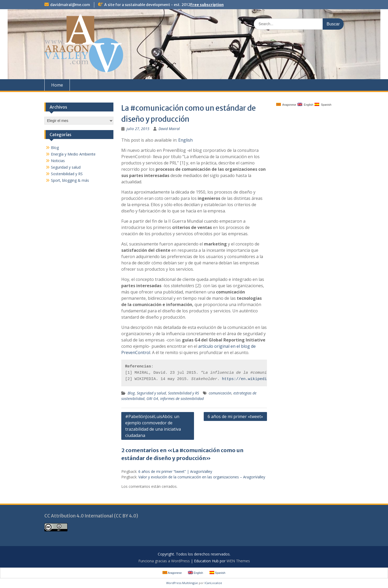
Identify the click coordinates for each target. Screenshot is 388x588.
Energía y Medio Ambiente (73, 154)
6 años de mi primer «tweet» (235, 416)
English (185, 140)
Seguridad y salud (151, 393)
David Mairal (169, 129)
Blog (131, 393)
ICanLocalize (213, 583)
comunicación (220, 393)
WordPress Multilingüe (182, 583)
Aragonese (286, 105)
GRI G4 (152, 399)
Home (57, 85)
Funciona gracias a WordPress (164, 561)
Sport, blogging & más (70, 180)
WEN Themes (238, 561)
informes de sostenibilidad (182, 399)
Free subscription (207, 5)
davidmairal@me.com (70, 5)
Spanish (323, 105)
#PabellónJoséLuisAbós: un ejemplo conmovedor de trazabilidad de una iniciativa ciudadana (153, 426)
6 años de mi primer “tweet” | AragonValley (175, 471)
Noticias (58, 161)
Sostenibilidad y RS (183, 393)
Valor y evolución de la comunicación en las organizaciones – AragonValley (202, 477)
